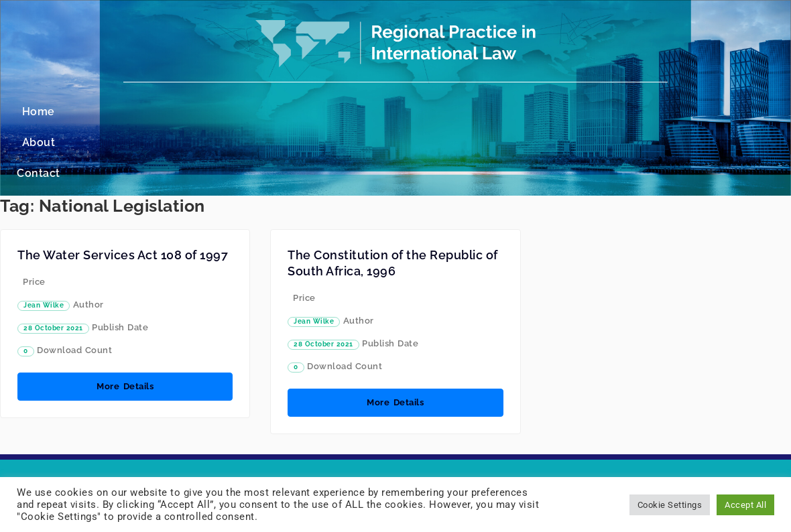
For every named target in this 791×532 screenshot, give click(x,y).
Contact (444, 112)
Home (332, 112)
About (385, 112)
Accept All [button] (745, 505)
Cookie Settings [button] (670, 505)
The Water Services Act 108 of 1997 (123, 193)
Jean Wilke (44, 244)
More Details (125, 325)
